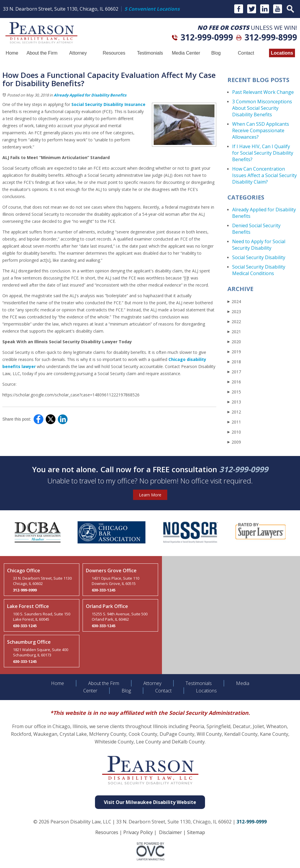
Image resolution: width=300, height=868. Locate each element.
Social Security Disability (259, 257)
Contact (246, 53)
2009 (234, 442)
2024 (234, 301)
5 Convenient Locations (152, 9)
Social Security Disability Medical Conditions (259, 270)
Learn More (150, 495)
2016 (234, 382)
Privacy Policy (138, 832)
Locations (282, 53)
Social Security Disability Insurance (108, 104)
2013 (234, 402)
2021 (234, 332)
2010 (234, 432)
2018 (234, 362)
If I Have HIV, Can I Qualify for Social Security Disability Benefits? (263, 153)
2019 (234, 352)
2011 (234, 422)
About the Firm (42, 53)
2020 (234, 342)
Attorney (78, 53)
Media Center (186, 53)
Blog (216, 53)
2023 (234, 312)
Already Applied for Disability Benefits (90, 95)
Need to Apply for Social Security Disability (259, 245)
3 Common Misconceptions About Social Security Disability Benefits (262, 108)
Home (12, 53)
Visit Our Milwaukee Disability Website (150, 802)
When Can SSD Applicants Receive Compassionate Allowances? (261, 130)
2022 (234, 322)
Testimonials (150, 53)
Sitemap (196, 832)
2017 (234, 372)
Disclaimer (171, 832)
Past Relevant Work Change (263, 92)
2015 (234, 392)
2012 (234, 412)
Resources (114, 53)
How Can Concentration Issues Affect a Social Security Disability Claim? (264, 175)
